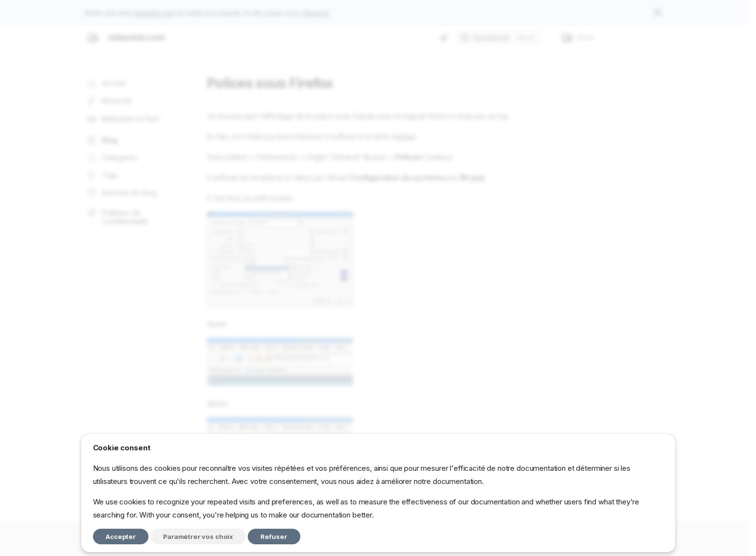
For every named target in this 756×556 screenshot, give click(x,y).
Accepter (121, 537)
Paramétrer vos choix (198, 537)
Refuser (274, 537)
